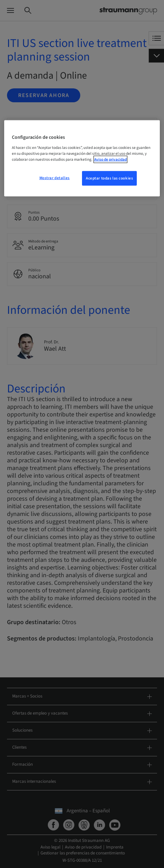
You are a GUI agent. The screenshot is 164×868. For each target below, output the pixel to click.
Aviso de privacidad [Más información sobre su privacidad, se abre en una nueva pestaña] (110, 160)
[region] (82, 158)
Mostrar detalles (55, 178)
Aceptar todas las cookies (109, 178)
